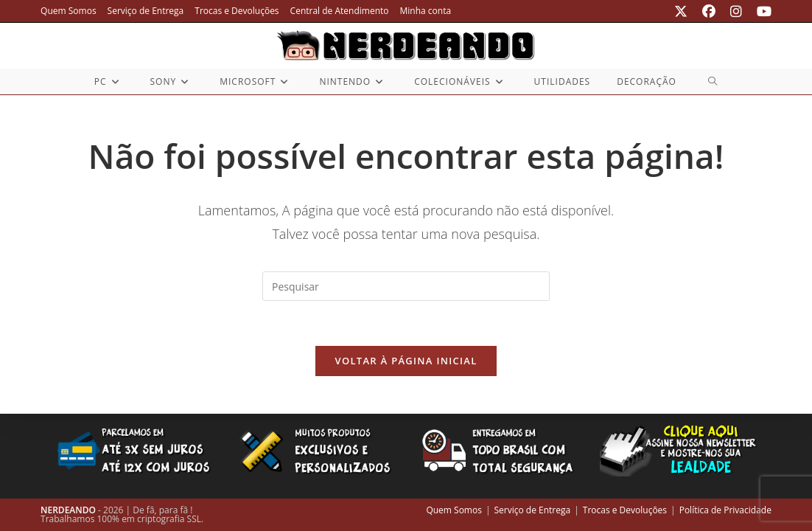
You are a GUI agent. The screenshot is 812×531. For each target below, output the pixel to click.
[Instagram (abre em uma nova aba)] (736, 11)
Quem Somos (69, 11)
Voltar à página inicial (406, 361)
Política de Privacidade (725, 510)
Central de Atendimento (340, 11)
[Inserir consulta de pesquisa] (406, 286)
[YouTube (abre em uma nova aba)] (760, 11)
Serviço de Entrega (146, 11)
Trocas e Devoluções (237, 11)
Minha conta (425, 11)
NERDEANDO (68, 510)
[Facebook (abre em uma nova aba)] (709, 11)
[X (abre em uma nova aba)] (681, 11)
